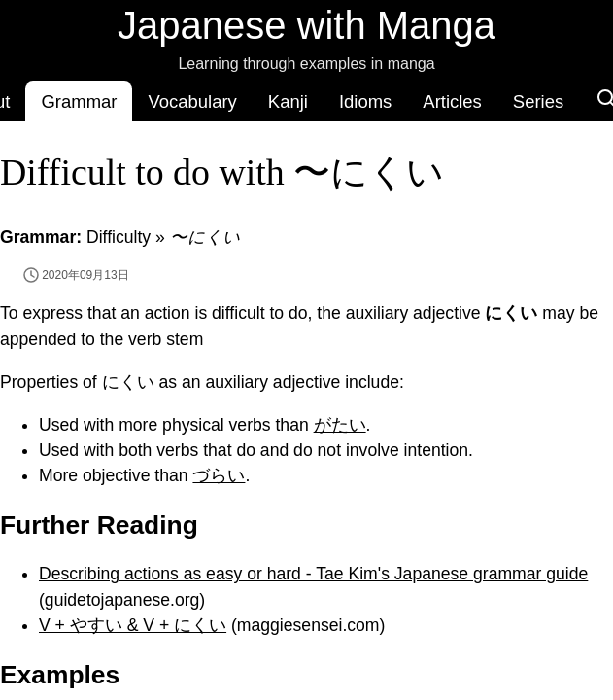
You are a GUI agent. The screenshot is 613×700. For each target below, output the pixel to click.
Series (538, 102)
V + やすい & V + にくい (133, 625)
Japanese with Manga (306, 25)
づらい (219, 475)
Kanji (288, 102)
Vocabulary (192, 102)
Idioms (365, 102)
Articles (452, 102)
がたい (340, 425)
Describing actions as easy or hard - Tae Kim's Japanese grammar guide (313, 574)
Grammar (79, 102)
